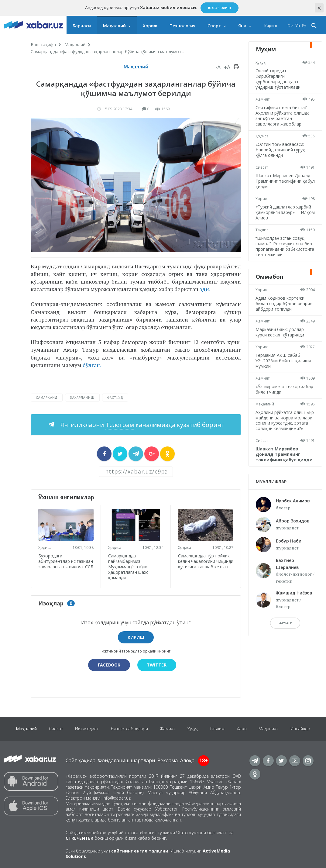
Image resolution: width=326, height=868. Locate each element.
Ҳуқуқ (261, 62)
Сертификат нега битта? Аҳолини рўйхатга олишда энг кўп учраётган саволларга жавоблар (283, 116)
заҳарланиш (82, 398)
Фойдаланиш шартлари (126, 760)
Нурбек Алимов (293, 501)
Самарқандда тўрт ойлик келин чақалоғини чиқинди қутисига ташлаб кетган (205, 564)
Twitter (157, 665)
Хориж (150, 26)
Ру (304, 26)
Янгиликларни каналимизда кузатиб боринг (141, 425)
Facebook (109, 665)
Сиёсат (262, 167)
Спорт (214, 26)
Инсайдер (301, 729)
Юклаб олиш (220, 8)
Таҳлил (262, 230)
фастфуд (115, 398)
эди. (205, 289)
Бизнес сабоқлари (129, 729)
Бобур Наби (289, 541)
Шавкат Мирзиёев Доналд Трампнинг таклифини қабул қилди (283, 181)
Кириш (271, 26)
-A (218, 67)
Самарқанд (47, 398)
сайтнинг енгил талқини (140, 851)
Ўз (297, 26)
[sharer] (104, 454)
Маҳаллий (114, 26)
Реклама (168, 760)
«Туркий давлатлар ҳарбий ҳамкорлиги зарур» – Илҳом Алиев (284, 212)
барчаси (285, 623)
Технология (182, 26)
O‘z (290, 26)
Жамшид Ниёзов (294, 593)
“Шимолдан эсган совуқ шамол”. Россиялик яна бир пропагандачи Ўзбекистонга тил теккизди (285, 246)
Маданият (269, 729)
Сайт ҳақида (81, 760)
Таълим (217, 729)
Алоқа (187, 760)
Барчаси (82, 26)
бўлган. (92, 365)
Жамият (263, 99)
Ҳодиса (45, 548)
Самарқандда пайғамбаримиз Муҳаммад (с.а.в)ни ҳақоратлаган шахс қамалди (128, 567)
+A (227, 67)
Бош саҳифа (43, 45)
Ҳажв (242, 729)
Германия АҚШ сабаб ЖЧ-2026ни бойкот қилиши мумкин (283, 361)
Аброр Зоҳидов (293, 521)
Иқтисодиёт (87, 729)
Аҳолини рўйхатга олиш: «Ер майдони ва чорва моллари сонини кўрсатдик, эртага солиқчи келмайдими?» (285, 420)
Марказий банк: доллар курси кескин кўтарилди (280, 332)
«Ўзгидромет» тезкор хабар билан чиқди (285, 389)
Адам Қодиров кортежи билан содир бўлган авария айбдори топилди (284, 303)
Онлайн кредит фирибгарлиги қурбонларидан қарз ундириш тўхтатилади (278, 79)
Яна (242, 26)
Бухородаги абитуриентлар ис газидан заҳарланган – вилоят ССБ (66, 564)
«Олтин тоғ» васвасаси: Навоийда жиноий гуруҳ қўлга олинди (281, 150)
